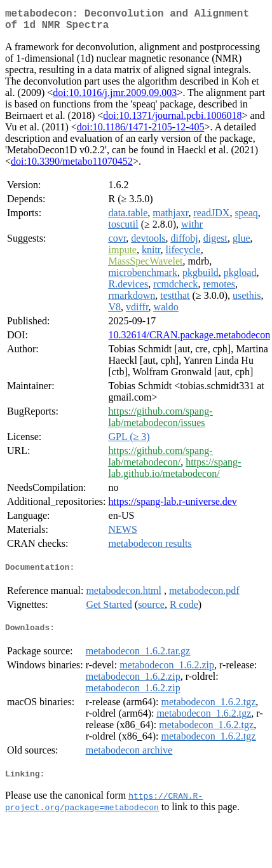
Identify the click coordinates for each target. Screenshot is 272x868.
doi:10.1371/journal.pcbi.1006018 (172, 121)
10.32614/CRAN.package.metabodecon (190, 340)
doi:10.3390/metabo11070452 (72, 166)
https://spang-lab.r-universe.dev (173, 506)
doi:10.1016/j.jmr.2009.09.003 (115, 98)
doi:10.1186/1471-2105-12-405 (141, 132)
